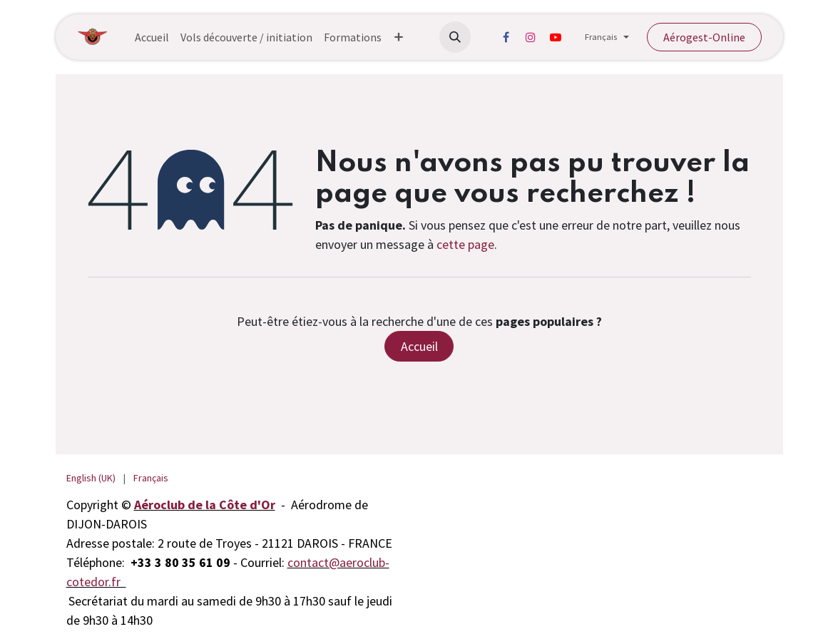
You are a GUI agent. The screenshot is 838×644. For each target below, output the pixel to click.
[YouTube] (556, 37)
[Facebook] (506, 37)
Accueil (419, 346)
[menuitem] (152, 37)
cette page (465, 244)
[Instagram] (531, 37)
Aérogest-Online (704, 37)
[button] (455, 37)
